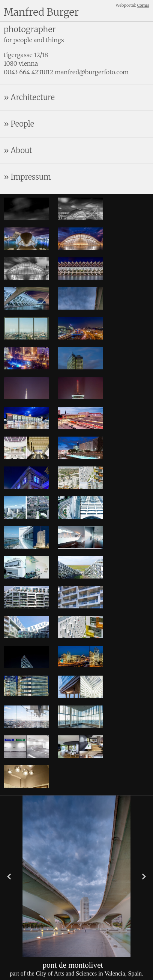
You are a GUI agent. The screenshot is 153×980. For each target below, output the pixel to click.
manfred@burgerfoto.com (92, 72)
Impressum (31, 177)
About (21, 150)
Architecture (32, 97)
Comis (143, 5)
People (22, 124)
